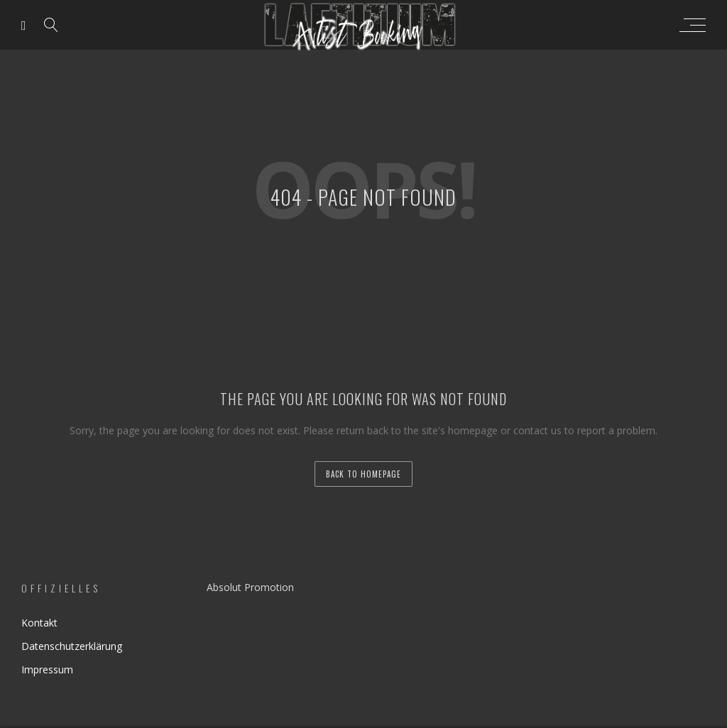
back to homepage (363, 474)
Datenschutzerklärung (72, 646)
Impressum (47, 669)
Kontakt (39, 623)
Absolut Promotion (250, 587)
